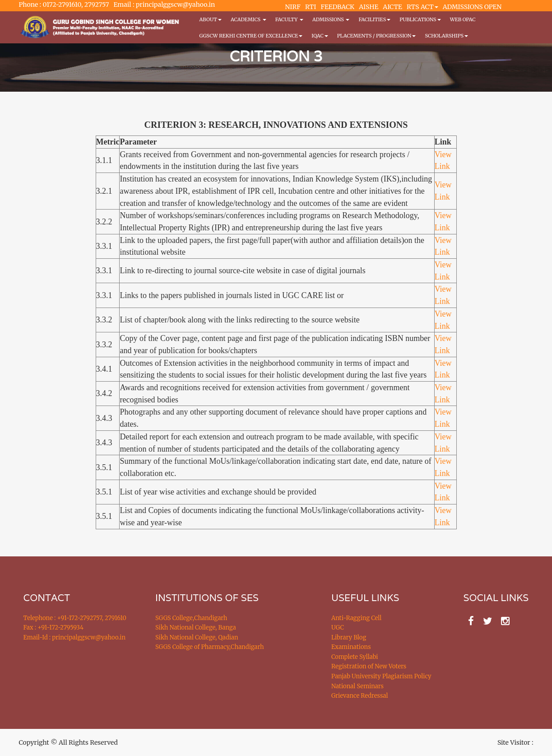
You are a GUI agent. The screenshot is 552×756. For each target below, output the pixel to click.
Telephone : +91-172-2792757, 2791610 (75, 618)
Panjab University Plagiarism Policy (381, 676)
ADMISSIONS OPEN (472, 7)
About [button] (211, 19)
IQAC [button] (320, 36)
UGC (338, 628)
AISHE (369, 7)
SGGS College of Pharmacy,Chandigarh (210, 647)
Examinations (351, 647)
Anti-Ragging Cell (356, 618)
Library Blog (349, 637)
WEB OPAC (463, 19)
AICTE (392, 7)
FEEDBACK (337, 7)
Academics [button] (248, 19)
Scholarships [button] (446, 36)
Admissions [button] (331, 19)
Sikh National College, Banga (196, 628)
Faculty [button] (289, 19)
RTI (311, 7)
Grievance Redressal (360, 696)
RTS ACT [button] (422, 7)
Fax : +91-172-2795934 (53, 628)
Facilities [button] (374, 19)
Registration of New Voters (369, 666)
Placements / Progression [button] (377, 36)
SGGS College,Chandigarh (191, 618)
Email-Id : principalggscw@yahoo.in (75, 637)
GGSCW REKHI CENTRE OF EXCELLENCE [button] (251, 36)
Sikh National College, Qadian (197, 637)
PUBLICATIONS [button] (420, 19)
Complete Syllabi (355, 657)
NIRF (293, 7)
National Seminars (357, 686)
